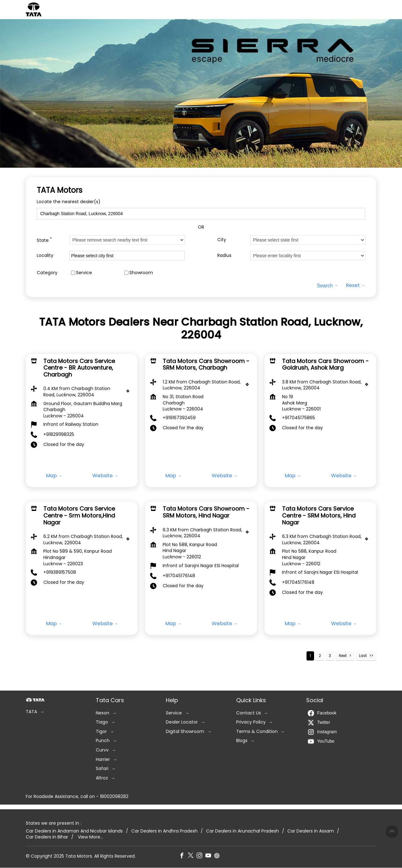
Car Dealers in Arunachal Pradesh (242, 831)
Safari (102, 769)
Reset (353, 285)
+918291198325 (59, 435)
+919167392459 (179, 418)
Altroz (102, 778)
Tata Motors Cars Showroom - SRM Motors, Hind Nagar (206, 512)
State (44, 240)
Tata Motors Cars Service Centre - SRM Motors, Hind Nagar (319, 516)
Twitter (319, 723)
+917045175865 (299, 418)
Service (84, 272)
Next (343, 656)
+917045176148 (179, 576)
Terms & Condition (257, 732)
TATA (31, 712)
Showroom (141, 272)
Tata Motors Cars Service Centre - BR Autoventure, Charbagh (79, 368)
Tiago (102, 722)
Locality (45, 255)
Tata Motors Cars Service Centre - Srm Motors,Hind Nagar (79, 516)
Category (47, 272)
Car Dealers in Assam (311, 831)
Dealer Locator (182, 722)
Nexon (103, 713)
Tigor (101, 732)
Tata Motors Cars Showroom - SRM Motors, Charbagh (206, 364)
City (222, 240)
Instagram (322, 732)
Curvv (102, 750)
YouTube (321, 741)
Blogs (242, 741)
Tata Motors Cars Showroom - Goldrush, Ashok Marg (325, 364)
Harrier (103, 759)
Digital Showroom (185, 732)
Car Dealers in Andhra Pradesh (164, 831)
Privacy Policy (251, 722)
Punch (103, 741)
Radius (224, 255)
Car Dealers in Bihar (47, 837)
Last (363, 656)
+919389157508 (60, 572)
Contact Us (249, 713)
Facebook (322, 713)
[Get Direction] (129, 393)
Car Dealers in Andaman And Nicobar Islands (74, 831)
